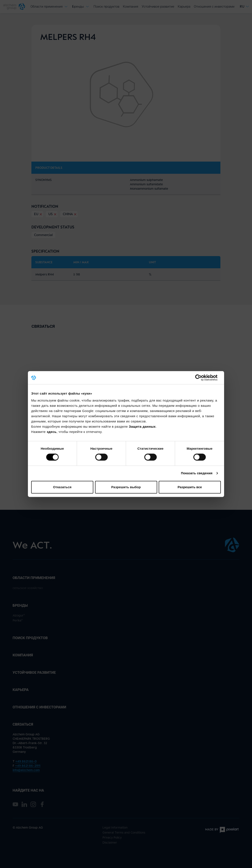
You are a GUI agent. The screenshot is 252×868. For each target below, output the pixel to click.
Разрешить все (190, 487)
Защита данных (142, 426)
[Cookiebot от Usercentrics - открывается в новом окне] (202, 378)
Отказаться (62, 487)
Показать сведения (197, 473)
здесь (52, 432)
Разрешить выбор (126, 487)
